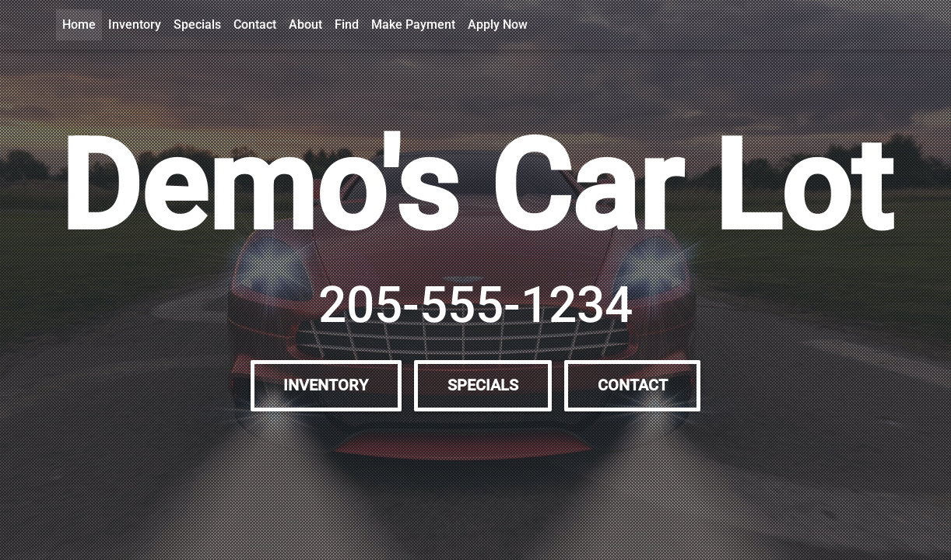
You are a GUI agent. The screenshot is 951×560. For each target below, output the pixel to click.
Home (79, 24)
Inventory (135, 24)
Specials (197, 24)
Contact (255, 24)
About (305, 24)
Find (347, 24)
